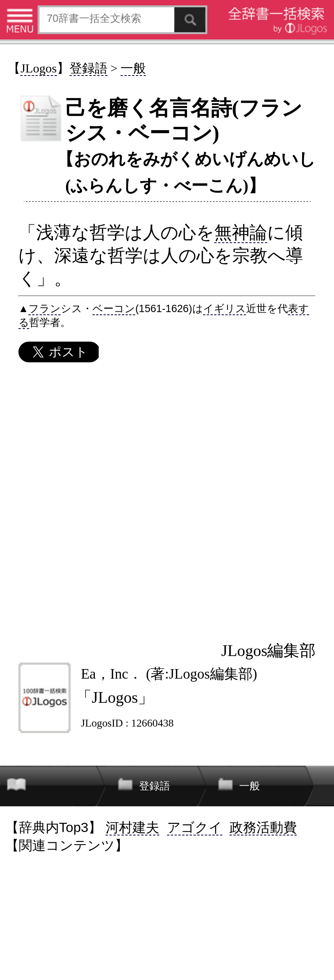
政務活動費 (263, 827)
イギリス (225, 308)
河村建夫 (132, 827)
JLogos (38, 68)
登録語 (88, 68)
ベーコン (114, 308)
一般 (133, 68)
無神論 (241, 232)
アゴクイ (195, 827)
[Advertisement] (167, 502)
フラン (45, 308)
